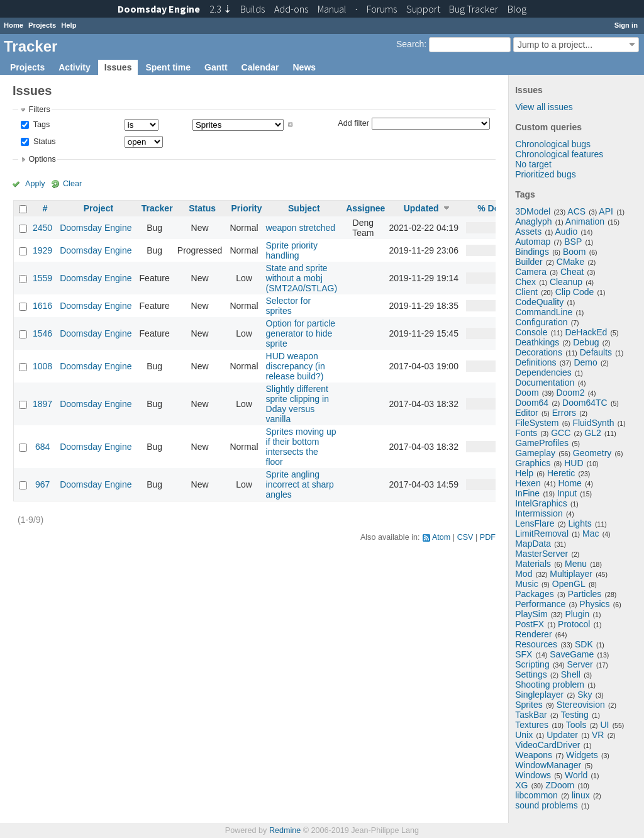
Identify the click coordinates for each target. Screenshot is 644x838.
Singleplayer (539, 695)
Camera (531, 272)
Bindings (532, 252)
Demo (585, 362)
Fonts (526, 433)
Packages (534, 594)
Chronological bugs (553, 144)
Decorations (539, 352)
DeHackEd (586, 332)
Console (531, 332)
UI (604, 725)
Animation (585, 221)
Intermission (539, 513)
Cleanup (566, 282)
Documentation (545, 383)
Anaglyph (533, 221)
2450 (42, 228)
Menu (576, 564)
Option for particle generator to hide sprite (301, 333)
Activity (75, 67)
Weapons (534, 755)
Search (410, 44)
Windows (533, 775)
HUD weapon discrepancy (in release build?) (296, 366)
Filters (39, 109)
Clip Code (575, 292)
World (576, 775)
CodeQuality (539, 302)
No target (533, 164)
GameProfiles (542, 443)
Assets (528, 232)
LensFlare (535, 523)
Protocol (574, 624)
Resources (536, 644)
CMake (570, 262)
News (304, 67)
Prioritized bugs (546, 174)
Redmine (285, 830)
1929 (42, 250)
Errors (564, 413)
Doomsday (159, 9)
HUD (574, 463)
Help (69, 25)
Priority (246, 208)
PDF (488, 537)
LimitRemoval (542, 534)
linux (581, 795)
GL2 (592, 433)
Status (43, 142)
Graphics (533, 463)
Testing (575, 715)
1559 (42, 278)
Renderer (533, 634)
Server (580, 664)
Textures (532, 725)
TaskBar (531, 715)
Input (567, 493)
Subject (304, 208)
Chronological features (559, 154)
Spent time (168, 67)
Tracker (157, 208)
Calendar (260, 67)
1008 (42, 366)
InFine (527, 493)
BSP (573, 242)
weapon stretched (301, 228)
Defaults (596, 352)
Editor (527, 413)
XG (521, 785)
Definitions (536, 362)
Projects (42, 25)
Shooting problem (550, 684)
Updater (562, 735)
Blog (517, 9)
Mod (524, 574)
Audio (566, 232)
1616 (42, 306)
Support (423, 9)
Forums (382, 9)
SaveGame (572, 654)
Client (526, 292)
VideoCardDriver (547, 745)
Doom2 (570, 393)
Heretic (561, 473)
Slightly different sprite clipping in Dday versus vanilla (297, 404)
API (606, 211)
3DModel (533, 211)
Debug (586, 342)
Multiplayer (571, 574)
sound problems (547, 805)
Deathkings (537, 342)
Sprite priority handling (292, 250)
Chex (525, 282)
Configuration (541, 322)
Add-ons (291, 9)
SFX (524, 654)
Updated (421, 208)
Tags (40, 125)
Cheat (572, 272)
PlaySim (531, 614)
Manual (332, 9)
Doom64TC (585, 403)
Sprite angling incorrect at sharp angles (300, 484)
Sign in (626, 25)
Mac (591, 534)
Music (527, 584)
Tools (576, 725)
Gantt (216, 67)
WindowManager (548, 765)
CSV (465, 537)
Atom (441, 537)
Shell (571, 674)
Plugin (577, 614)
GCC (561, 433)
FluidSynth (593, 423)
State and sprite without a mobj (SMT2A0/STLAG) (302, 278)
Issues (118, 67)
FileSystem (537, 423)
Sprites (529, 705)
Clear (72, 184)
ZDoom (560, 785)
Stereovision (581, 705)
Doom (527, 393)
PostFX (530, 624)
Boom (575, 252)
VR (598, 735)
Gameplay (535, 453)
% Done (493, 208)
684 (42, 447)
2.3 (220, 9)
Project (98, 208)
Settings (531, 674)
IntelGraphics (541, 503)
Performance (540, 604)
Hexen (528, 483)
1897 (42, 404)
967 (42, 484)
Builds (253, 9)
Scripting (532, 664)
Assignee (365, 208)
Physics (594, 604)
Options (42, 159)
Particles (585, 594)
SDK (584, 644)
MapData (533, 544)
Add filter (353, 123)
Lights (580, 523)
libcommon (536, 795)
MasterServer (541, 554)
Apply (35, 184)
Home (14, 25)
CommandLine (544, 312)
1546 (42, 333)
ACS (576, 211)
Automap (533, 242)
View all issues (544, 107)
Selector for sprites (289, 306)
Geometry (592, 453)
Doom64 (532, 403)
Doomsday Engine (96, 228)
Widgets (582, 755)
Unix (524, 735)
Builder (529, 262)
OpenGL (569, 584)
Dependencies (543, 372)
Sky (585, 695)
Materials (533, 564)
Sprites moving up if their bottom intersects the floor (301, 447)
